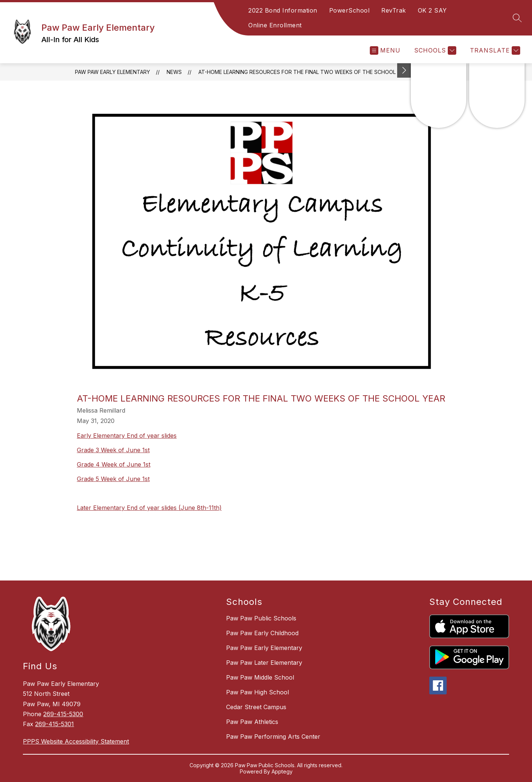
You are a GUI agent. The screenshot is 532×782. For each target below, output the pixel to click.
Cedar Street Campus (256, 707)
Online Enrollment (275, 25)
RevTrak (394, 10)
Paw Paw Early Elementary (112, 72)
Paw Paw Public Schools (261, 618)
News (174, 72)
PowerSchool (349, 10)
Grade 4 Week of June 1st (114, 464)
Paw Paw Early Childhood (262, 633)
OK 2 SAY (432, 10)
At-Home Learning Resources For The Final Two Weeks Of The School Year (304, 72)
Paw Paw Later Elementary (264, 663)
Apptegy (282, 771)
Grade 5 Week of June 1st (113, 479)
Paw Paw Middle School (260, 677)
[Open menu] (385, 50)
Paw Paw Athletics (252, 722)
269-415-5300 (63, 714)
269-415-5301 (54, 724)
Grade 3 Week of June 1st (113, 450)
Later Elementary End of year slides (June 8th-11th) (149, 508)
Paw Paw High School (258, 692)
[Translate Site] (494, 50)
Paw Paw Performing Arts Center (273, 737)
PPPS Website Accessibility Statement (76, 741)
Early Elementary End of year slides (127, 436)
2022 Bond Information (283, 10)
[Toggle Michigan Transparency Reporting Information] (404, 70)
